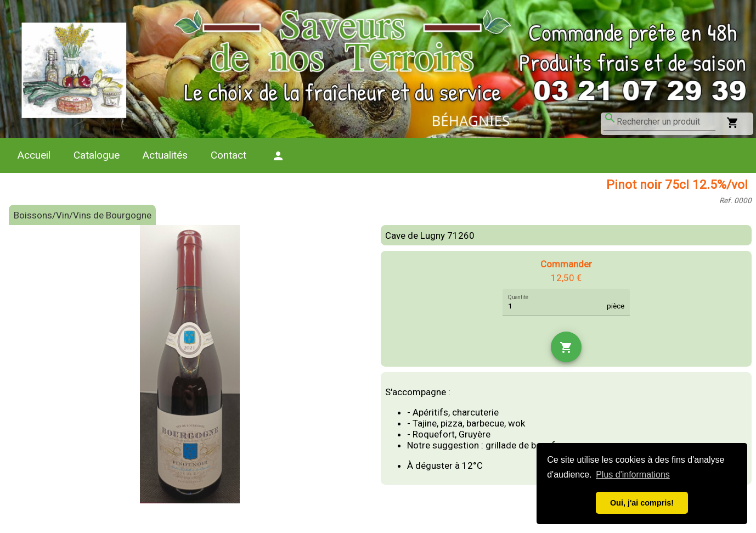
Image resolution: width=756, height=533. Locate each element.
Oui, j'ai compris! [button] (642, 503)
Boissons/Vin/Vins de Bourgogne (83, 215)
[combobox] (666, 122)
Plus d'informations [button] (633, 475)
